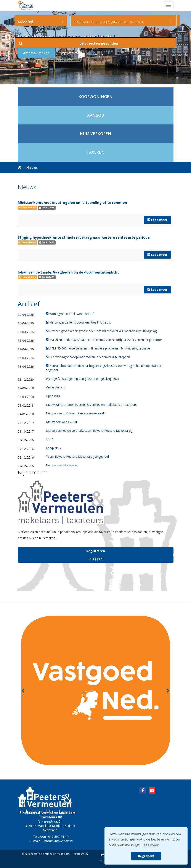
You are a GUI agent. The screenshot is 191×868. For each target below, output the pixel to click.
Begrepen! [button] (146, 856)
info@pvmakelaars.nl (58, 841)
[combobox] (41, 19)
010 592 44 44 (58, 837)
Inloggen (96, 559)
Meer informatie (71, 53)
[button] (96, 43)
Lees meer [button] (150, 845)
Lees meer (157, 220)
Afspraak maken (36, 53)
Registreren (96, 551)
